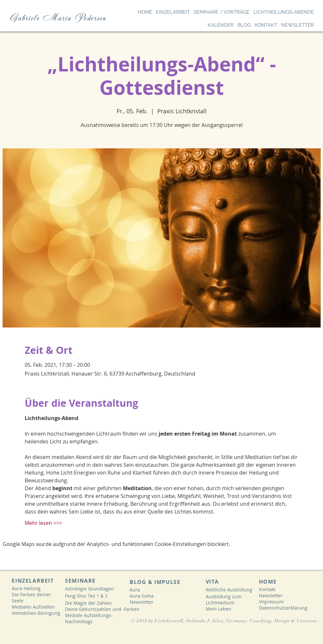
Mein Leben (219, 609)
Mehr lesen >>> (43, 523)
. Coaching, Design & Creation (283, 621)
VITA (212, 582)
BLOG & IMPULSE (155, 582)
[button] (173, 12)
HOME (268, 582)
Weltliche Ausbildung (229, 590)
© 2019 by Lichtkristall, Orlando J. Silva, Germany (189, 621)
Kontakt (267, 589)
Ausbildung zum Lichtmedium (224, 600)
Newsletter (142, 602)
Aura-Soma (142, 596)
